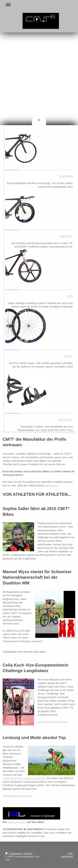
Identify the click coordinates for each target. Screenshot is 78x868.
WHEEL (68, 356)
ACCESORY (65, 420)
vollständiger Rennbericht (52, 722)
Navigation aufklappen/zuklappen (39, 5)
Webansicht (67, 856)
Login (70, 853)
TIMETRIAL (66, 236)
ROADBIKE (66, 176)
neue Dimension (17, 822)
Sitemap (28, 853)
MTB (70, 296)
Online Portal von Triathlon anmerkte (24, 778)
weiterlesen (51, 485)
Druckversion (14, 853)
